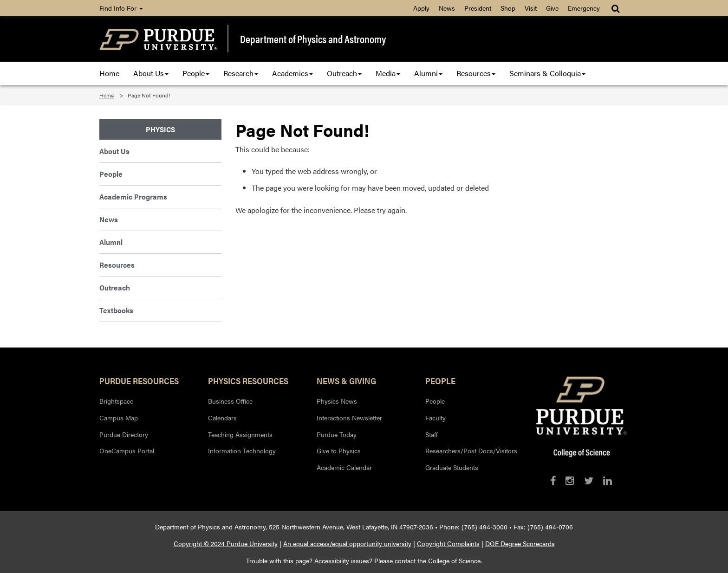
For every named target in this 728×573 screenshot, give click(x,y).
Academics (292, 73)
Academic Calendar (344, 467)
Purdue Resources (139, 380)
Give (552, 8)
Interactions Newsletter (349, 418)
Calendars (222, 418)
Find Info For (121, 8)
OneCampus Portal (127, 451)
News (447, 8)
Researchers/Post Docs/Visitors (471, 451)
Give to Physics (339, 451)
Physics (160, 129)
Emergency (584, 8)
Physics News (337, 401)
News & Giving (346, 380)
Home (109, 73)
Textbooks (116, 310)
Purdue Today (337, 434)
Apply (421, 8)
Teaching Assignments (240, 434)
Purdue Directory (124, 434)
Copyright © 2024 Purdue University (226, 543)
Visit (531, 8)
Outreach (344, 73)
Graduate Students (452, 467)
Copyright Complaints (448, 543)
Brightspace (116, 401)
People (196, 73)
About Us (151, 73)
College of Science (454, 560)
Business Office (230, 401)
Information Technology (242, 451)
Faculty (435, 418)
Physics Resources (248, 380)
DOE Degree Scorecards (520, 543)
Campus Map (119, 418)
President (478, 8)
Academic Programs (133, 196)
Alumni (428, 73)
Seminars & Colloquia (547, 73)
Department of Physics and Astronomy (313, 39)
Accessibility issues (342, 560)
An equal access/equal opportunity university (347, 543)
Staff (432, 434)
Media (388, 73)
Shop (508, 8)
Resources (476, 73)
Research (241, 73)
